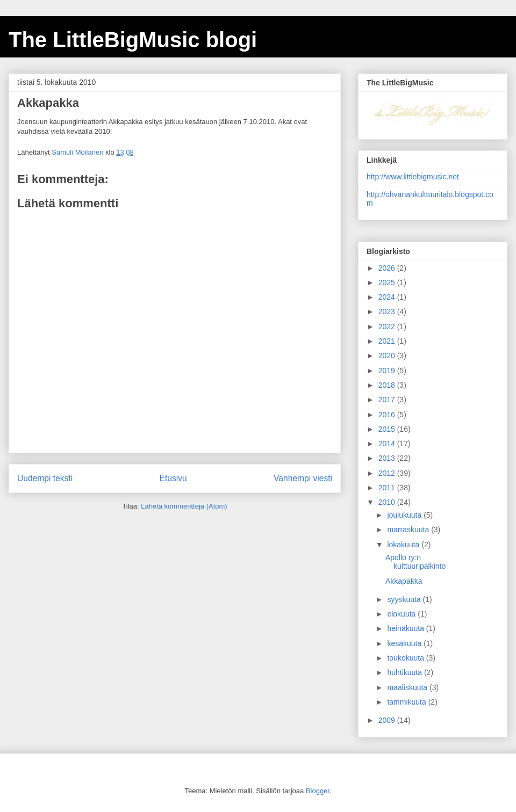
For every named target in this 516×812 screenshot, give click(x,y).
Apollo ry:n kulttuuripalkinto (415, 562)
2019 (388, 371)
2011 (388, 488)
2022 (388, 327)
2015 (388, 429)
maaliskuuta (408, 687)
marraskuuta (409, 530)
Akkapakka (404, 581)
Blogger (318, 791)
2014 (388, 444)
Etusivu (173, 478)
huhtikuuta (406, 672)
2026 (388, 268)
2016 (388, 415)
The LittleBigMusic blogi (133, 40)
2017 (388, 400)
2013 (388, 458)
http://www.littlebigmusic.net (413, 177)
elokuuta (402, 614)
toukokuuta (406, 658)
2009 (388, 720)
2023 (388, 311)
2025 (388, 282)
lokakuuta (404, 545)
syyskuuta (405, 599)
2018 (388, 385)
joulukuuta (405, 515)
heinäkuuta (406, 628)
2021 (388, 341)
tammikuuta (407, 702)
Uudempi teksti (45, 478)
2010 (388, 502)
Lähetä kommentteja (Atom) (184, 506)
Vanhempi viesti (303, 478)
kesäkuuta (405, 643)
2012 (388, 473)
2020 (388, 356)
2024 (388, 297)
